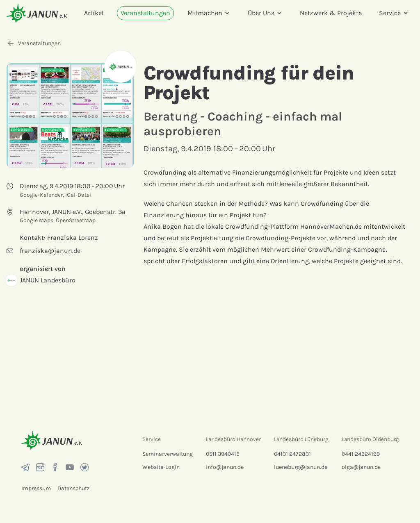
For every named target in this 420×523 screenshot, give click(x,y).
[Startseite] (37, 13)
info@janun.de (225, 467)
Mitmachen (209, 13)
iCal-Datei (78, 195)
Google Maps (37, 220)
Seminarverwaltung (168, 454)
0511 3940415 (223, 454)
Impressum (36, 488)
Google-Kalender (41, 195)
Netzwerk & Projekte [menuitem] (331, 13)
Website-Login (161, 467)
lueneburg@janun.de (301, 467)
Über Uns (265, 13)
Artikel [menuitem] (94, 13)
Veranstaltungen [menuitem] (145, 13)
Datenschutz (74, 488)
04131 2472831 (292, 454)
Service (394, 13)
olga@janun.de (361, 467)
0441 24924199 (361, 454)
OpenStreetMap (76, 220)
